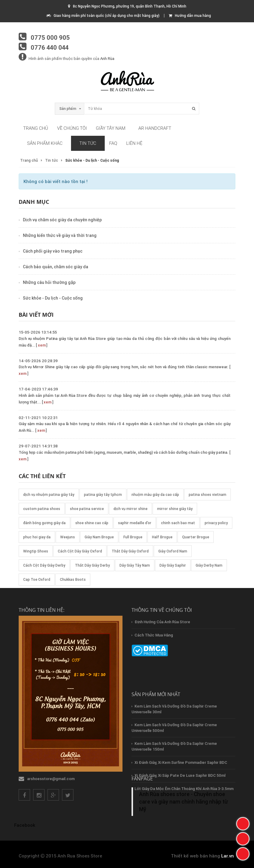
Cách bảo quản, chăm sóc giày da (56, 267)
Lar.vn (228, 856)
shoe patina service (87, 509)
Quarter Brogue (196, 537)
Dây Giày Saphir (173, 565)
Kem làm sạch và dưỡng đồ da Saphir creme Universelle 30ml (174, 709)
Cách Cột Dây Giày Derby (44, 565)
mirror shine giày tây (175, 509)
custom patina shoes (42, 509)
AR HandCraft (155, 128)
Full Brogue (133, 537)
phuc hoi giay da (37, 537)
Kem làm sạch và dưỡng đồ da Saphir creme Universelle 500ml (174, 728)
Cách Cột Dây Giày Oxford (80, 551)
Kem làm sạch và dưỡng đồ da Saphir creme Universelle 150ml (174, 746)
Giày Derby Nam (209, 565)
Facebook (25, 825)
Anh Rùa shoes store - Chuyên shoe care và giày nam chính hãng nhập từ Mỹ (183, 802)
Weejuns (68, 537)
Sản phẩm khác (45, 143)
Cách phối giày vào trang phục (53, 251)
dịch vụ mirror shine (130, 509)
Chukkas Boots (73, 579)
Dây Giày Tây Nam (135, 565)
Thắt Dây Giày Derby (92, 565)
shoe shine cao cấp (92, 523)
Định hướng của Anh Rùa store (162, 622)
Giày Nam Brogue (99, 537)
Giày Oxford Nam (173, 551)
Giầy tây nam (111, 128)
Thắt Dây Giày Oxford (130, 551)
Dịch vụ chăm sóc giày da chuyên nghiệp (62, 220)
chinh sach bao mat (178, 523)
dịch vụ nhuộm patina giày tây (49, 495)
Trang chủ (36, 128)
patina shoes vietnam (208, 495)
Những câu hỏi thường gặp (49, 282)
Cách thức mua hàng (154, 635)
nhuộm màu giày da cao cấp (155, 495)
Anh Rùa (107, 59)
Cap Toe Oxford (37, 579)
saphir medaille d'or (135, 523)
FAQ (113, 143)
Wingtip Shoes (36, 551)
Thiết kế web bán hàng (195, 856)
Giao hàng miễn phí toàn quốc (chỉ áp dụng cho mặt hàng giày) (103, 16)
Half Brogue (162, 537)
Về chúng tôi (72, 128)
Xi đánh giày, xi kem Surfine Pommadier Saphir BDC (181, 762)
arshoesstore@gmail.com (51, 779)
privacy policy (216, 523)
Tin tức (88, 143)
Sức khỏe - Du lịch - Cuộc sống (53, 298)
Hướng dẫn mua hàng (190, 16)
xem (42, 345)
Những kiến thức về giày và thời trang (60, 235)
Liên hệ (134, 143)
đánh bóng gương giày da (44, 523)
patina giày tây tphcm (103, 495)
